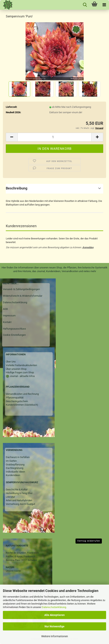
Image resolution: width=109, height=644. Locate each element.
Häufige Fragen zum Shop (20, 372)
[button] (12, 137)
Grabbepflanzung (15, 465)
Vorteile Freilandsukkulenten (21, 365)
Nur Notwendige (54, 626)
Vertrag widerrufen (89, 541)
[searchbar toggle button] (85, 5)
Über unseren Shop (16, 369)
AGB (5, 309)
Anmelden (88, 247)
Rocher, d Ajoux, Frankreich (21, 556)
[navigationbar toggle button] (104, 5)
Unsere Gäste (13, 571)
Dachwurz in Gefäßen (18, 457)
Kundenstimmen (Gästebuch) (22, 405)
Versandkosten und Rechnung (22, 394)
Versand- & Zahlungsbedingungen (21, 289)
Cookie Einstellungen (14, 335)
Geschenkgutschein (17, 401)
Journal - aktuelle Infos (22, 376)
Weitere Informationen (55, 636)
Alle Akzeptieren (54, 615)
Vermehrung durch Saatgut (20, 504)
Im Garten (11, 461)
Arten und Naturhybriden (19, 500)
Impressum (9, 316)
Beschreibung (17, 188)
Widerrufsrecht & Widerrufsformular (23, 296)
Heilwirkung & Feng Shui (19, 493)
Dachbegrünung (15, 468)
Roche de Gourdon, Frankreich (22, 553)
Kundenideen (13, 475)
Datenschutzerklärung (54, 607)
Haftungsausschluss (14, 329)
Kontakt (7, 322)
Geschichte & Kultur (17, 489)
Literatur (10, 497)
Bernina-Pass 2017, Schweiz (21, 560)
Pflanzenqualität (15, 398)
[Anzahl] (54, 137)
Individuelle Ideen (15, 472)
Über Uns (11, 362)
